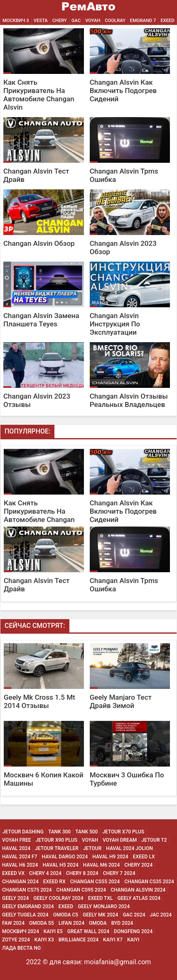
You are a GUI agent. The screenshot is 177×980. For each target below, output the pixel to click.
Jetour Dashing (23, 832)
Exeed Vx (13, 873)
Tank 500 (86, 832)
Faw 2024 (13, 923)
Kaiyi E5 (53, 931)
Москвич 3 (16, 21)
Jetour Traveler (57, 848)
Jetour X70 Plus (123, 832)
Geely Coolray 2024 (58, 898)
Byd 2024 (122, 923)
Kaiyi (133, 940)
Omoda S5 (42, 923)
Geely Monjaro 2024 (104, 906)
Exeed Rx (54, 882)
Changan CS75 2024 (27, 890)
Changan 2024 (20, 882)
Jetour (92, 848)
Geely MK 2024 (100, 915)
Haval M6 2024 (101, 865)
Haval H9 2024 (110, 857)
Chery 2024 (138, 865)
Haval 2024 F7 (20, 857)
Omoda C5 (66, 915)
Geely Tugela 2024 (25, 915)
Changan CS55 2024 (95, 882)
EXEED (167, 21)
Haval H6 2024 (20, 865)
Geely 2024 (15, 898)
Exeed (66, 906)
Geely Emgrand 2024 (28, 906)
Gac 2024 (134, 915)
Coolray (115, 21)
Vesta (41, 21)
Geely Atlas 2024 (139, 898)
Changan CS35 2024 (149, 882)
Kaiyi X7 (113, 940)
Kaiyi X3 (44, 940)
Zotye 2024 (16, 940)
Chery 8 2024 (82, 873)
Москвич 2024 (21, 931)
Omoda (98, 923)
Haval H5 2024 (60, 865)
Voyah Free (17, 840)
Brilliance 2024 (79, 940)
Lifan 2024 (71, 923)
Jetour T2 (154, 840)
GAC (76, 21)
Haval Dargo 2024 (65, 857)
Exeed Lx (144, 857)
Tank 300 (59, 832)
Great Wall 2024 (88, 931)
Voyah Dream (120, 840)
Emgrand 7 (143, 21)
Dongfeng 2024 (133, 931)
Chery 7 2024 (119, 873)
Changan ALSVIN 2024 (138, 890)
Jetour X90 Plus (57, 840)
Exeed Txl (101, 898)
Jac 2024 (161, 915)
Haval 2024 (16, 848)
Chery (60, 21)
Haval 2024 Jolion (129, 848)
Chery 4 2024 (45, 873)
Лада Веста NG (21, 948)
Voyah (93, 21)
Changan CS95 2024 (81, 890)
